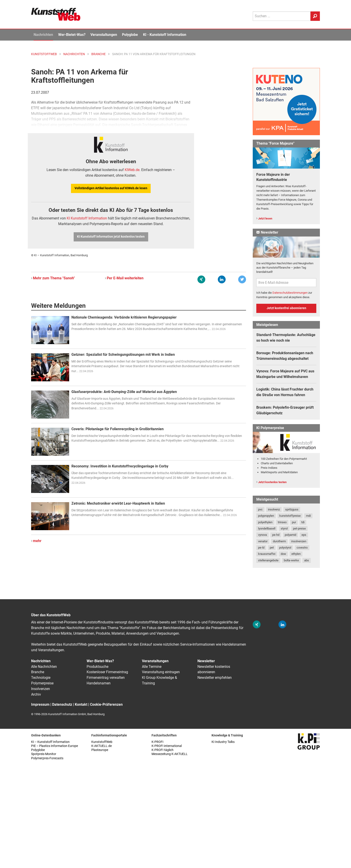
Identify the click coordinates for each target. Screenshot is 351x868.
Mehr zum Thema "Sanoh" (54, 278)
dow (283, 554)
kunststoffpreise (290, 516)
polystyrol (285, 548)
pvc (260, 509)
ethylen (296, 554)
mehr (37, 541)
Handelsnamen (99, 683)
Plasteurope (100, 750)
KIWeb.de (132, 170)
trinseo (282, 522)
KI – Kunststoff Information (50, 742)
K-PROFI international (167, 746)
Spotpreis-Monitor (44, 754)
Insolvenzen (41, 689)
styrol (284, 528)
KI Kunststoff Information (87, 218)
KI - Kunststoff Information (165, 35)
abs (307, 560)
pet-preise (299, 528)
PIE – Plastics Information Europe (55, 746)
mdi (308, 516)
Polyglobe (130, 35)
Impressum (40, 704)
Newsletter (206, 661)
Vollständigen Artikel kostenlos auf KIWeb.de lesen (111, 188)
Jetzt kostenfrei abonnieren (286, 308)
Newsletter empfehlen (215, 678)
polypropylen (266, 516)
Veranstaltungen (104, 35)
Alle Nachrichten (44, 667)
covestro (302, 548)
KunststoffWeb (102, 742)
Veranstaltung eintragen (161, 672)
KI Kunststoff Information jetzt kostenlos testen (111, 237)
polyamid (290, 535)
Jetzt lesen (265, 218)
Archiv (36, 694)
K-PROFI (157, 742)
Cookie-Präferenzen (106, 704)
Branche (38, 672)
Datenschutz (62, 704)
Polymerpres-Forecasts (47, 758)
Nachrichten (43, 35)
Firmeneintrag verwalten (106, 678)
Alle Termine (152, 667)
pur (294, 522)
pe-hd (276, 535)
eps (304, 535)
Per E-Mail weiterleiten (125, 278)
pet (272, 548)
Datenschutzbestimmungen (290, 293)
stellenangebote (268, 560)
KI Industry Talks (223, 742)
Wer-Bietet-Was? (72, 35)
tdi (303, 522)
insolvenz (274, 509)
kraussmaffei (267, 554)
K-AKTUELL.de (102, 746)
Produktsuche (97, 667)
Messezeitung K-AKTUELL (170, 754)
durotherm (279, 541)
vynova (262, 535)
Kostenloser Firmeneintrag (107, 672)
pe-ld (261, 548)
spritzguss (292, 509)
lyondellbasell (267, 528)
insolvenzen (299, 541)
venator (263, 541)
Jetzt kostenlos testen (272, 482)
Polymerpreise (42, 683)
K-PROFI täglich (163, 750)
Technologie (41, 678)
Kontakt (81, 704)
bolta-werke (291, 560)
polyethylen (265, 522)
